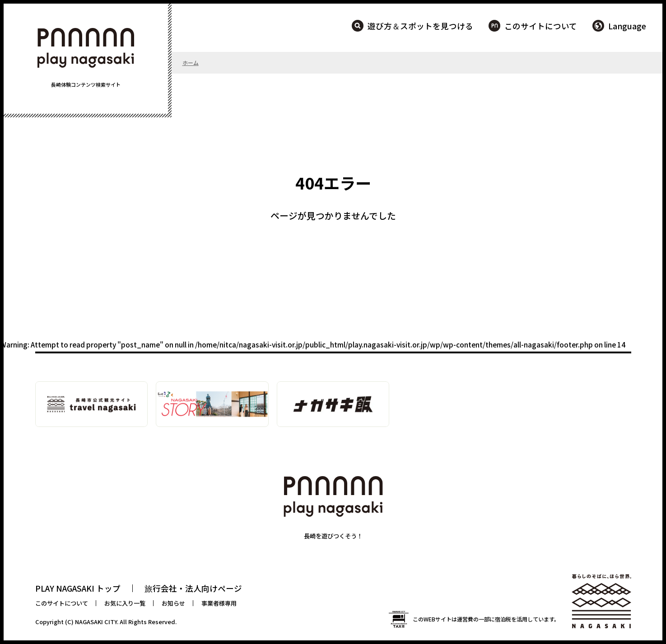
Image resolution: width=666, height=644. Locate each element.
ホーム (191, 63)
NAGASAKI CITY (96, 622)
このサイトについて (541, 26)
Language (627, 26)
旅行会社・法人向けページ (193, 588)
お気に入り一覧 (125, 603)
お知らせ (173, 603)
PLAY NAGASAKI (86, 48)
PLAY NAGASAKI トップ (78, 588)
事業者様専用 (219, 603)
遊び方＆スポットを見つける (420, 26)
